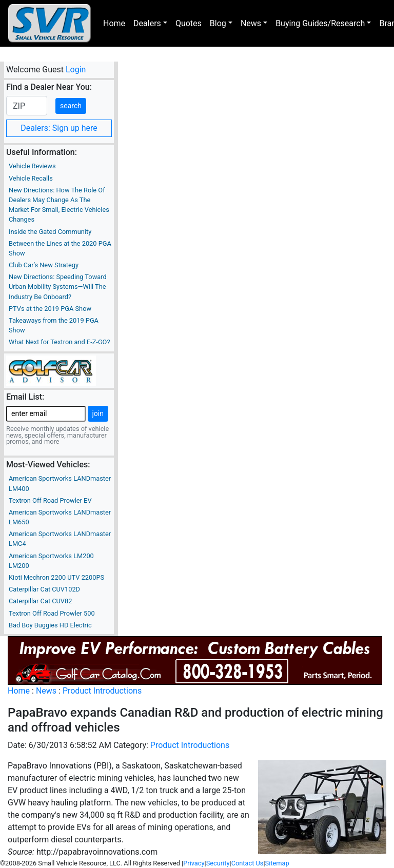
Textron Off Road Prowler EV (50, 500)
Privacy (194, 863)
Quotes (189, 23)
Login (76, 70)
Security (218, 863)
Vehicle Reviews (32, 166)
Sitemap (277, 863)
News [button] (251, 23)
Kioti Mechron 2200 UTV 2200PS (56, 577)
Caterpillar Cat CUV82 (40, 601)
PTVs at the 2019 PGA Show (50, 309)
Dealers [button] (147, 23)
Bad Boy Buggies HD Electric (50, 625)
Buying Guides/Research (320, 23)
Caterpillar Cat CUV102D (44, 589)
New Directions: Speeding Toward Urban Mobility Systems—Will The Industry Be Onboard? (58, 287)
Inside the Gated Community (50, 232)
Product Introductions (102, 691)
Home (114, 23)
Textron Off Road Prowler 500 (52, 613)
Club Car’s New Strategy (44, 265)
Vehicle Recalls (31, 178)
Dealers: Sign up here (59, 128)
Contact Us (248, 863)
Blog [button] (218, 23)
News (46, 691)
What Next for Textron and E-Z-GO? (59, 342)
